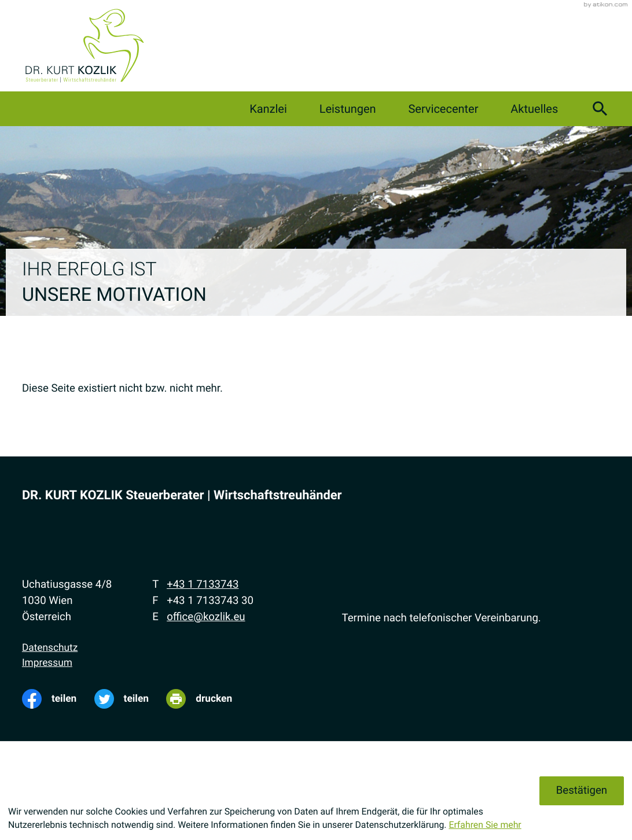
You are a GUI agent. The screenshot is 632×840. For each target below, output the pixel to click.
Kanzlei (268, 109)
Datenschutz (50, 648)
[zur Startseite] (84, 46)
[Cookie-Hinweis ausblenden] (582, 791)
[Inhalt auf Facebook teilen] (58, 699)
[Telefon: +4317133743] (203, 585)
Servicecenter (443, 109)
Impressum (47, 663)
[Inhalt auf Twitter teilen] (131, 699)
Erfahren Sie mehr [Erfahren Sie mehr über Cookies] (485, 825)
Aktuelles (534, 109)
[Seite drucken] (208, 699)
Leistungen (348, 109)
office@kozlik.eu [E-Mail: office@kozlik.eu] (206, 617)
